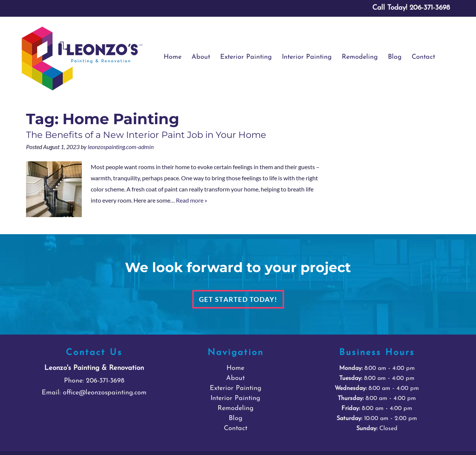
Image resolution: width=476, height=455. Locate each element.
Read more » (192, 200)
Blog (395, 57)
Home (173, 57)
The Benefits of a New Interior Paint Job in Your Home (146, 135)
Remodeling (360, 57)
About (201, 57)
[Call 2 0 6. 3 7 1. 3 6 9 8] (430, 8)
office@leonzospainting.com (105, 393)
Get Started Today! (238, 299)
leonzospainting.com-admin (121, 147)
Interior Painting (307, 57)
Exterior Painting (246, 57)
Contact (423, 57)
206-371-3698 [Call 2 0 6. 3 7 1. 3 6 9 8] (105, 381)
